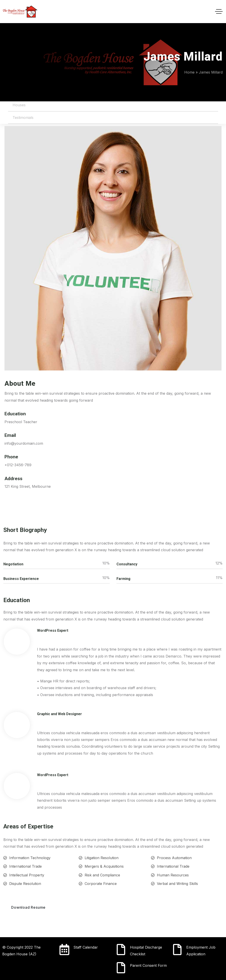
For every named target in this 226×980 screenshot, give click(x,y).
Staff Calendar (86, 947)
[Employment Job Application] (177, 950)
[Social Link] (9, 509)
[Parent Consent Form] (121, 968)
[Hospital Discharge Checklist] (121, 950)
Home (189, 72)
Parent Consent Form (148, 965)
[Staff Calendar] (64, 950)
